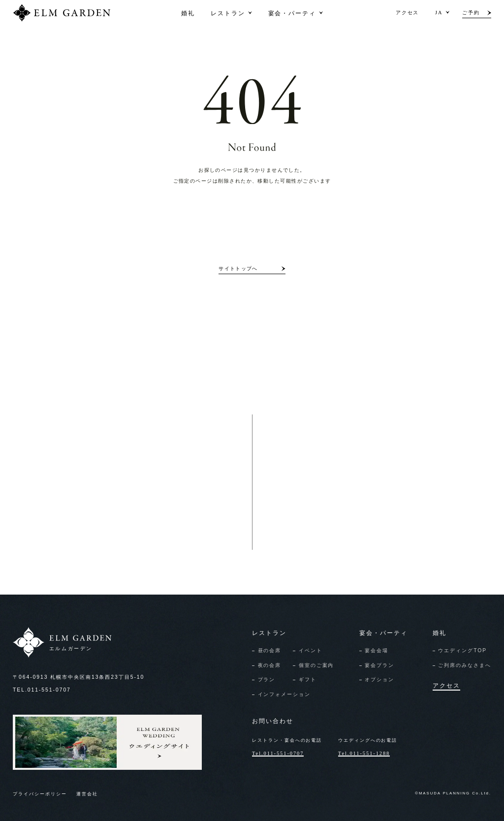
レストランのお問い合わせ (126, 521)
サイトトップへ (238, 268)
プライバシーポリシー (40, 794)
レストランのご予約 (117, 501)
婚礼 (188, 13)
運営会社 (87, 794)
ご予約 (471, 13)
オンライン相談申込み (321, 521)
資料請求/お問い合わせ (322, 501)
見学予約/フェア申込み (322, 542)
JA (439, 13)
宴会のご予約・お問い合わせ (128, 542)
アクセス (408, 13)
